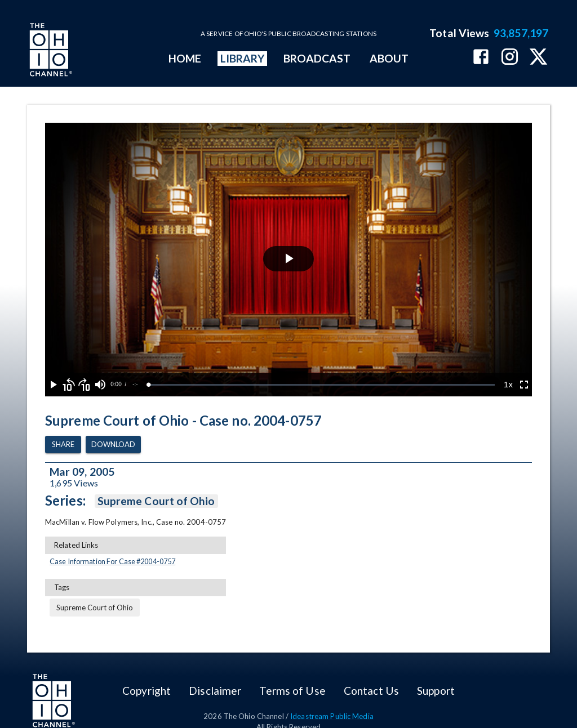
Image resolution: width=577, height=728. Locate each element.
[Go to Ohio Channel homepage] (50, 51)
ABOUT (389, 58)
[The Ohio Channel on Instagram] (510, 58)
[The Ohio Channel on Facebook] (481, 58)
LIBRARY (243, 58)
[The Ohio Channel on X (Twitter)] (538, 58)
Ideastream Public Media (332, 716)
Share (63, 445)
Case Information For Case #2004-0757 (112, 561)
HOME (185, 58)
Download (113, 445)
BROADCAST (317, 58)
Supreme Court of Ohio (156, 501)
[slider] (322, 385)
